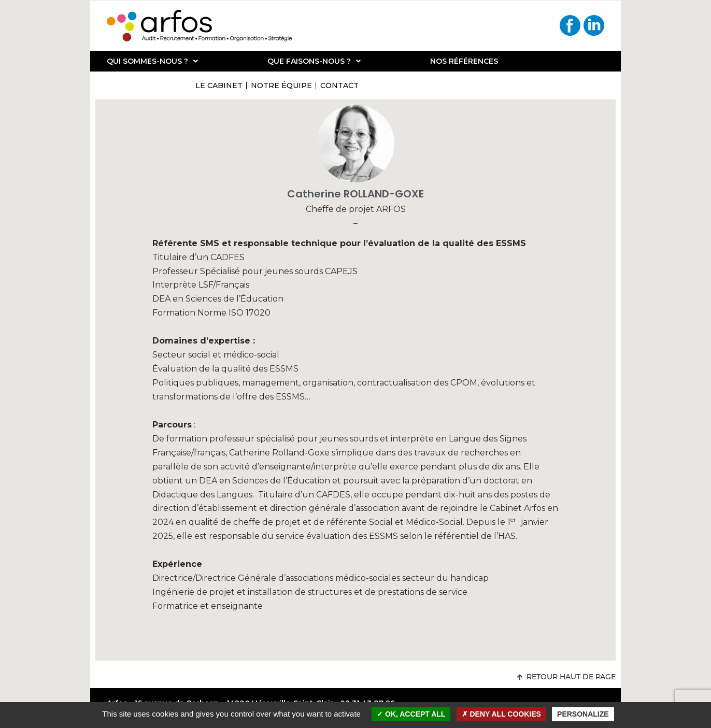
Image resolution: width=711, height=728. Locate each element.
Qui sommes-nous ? (152, 61)
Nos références (464, 61)
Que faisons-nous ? (314, 61)
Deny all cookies (501, 714)
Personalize (583, 714)
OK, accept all (411, 714)
